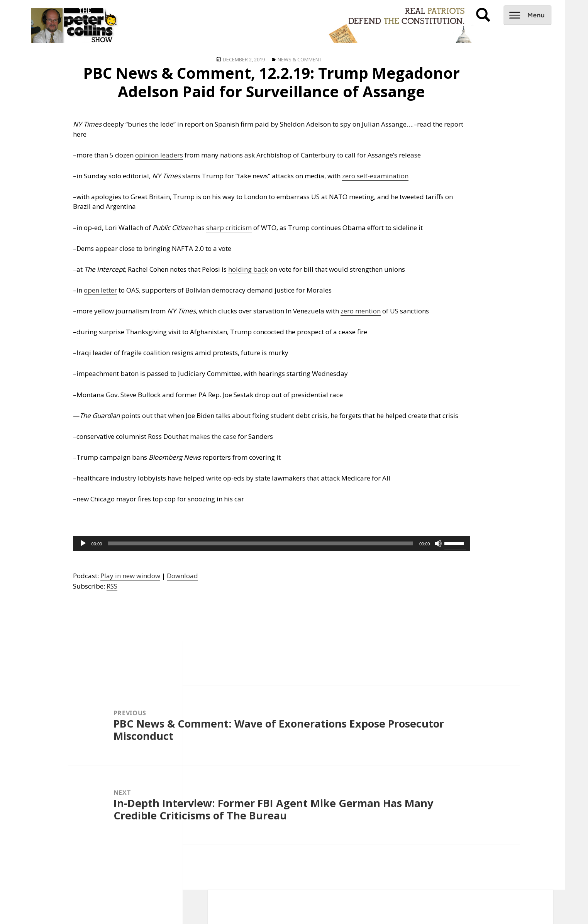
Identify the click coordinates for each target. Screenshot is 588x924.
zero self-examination (375, 176)
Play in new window (130, 576)
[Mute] (438, 543)
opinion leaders (159, 155)
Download (182, 576)
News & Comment (300, 59)
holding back (248, 269)
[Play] (83, 543)
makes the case (213, 436)
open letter (100, 290)
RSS (112, 586)
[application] (272, 543)
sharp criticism (229, 228)
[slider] (261, 543)
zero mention (361, 311)
